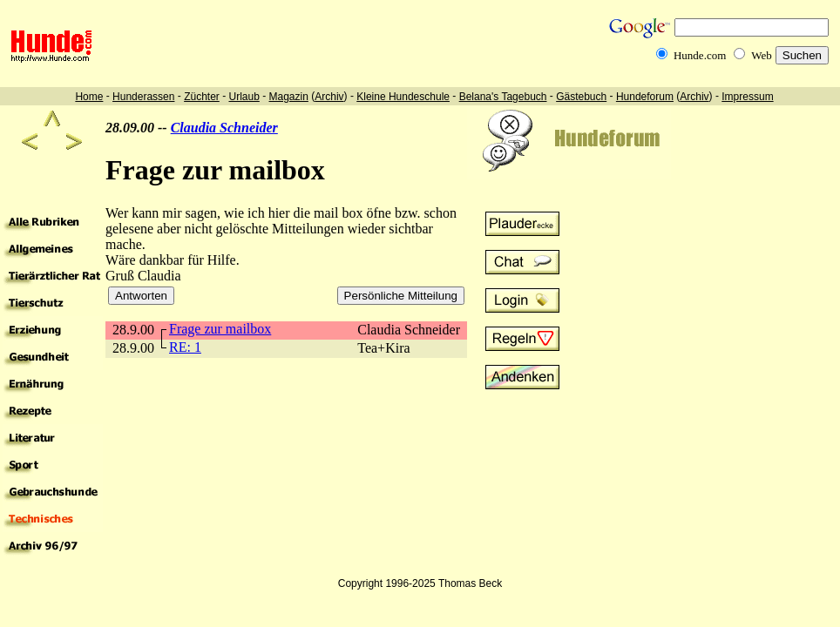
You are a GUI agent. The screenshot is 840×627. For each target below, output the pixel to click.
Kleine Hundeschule (403, 97)
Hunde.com (700, 55)
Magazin (289, 97)
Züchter (202, 97)
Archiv (329, 97)
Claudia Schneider (224, 128)
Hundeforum (645, 97)
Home (89, 97)
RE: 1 (185, 347)
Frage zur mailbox (220, 329)
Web (762, 55)
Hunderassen (143, 97)
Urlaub (244, 97)
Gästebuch (581, 97)
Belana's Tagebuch (503, 97)
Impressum (747, 97)
